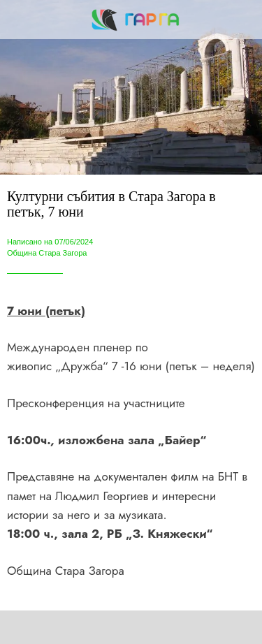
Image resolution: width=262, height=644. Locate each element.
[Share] (71, 627)
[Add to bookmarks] (191, 627)
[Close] (20, 20)
